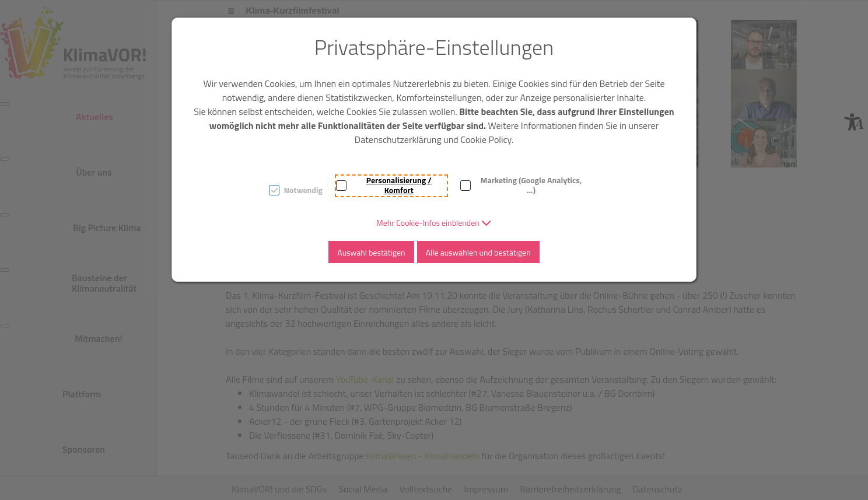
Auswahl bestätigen (371, 252)
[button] (434, 223)
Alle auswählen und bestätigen (478, 252)
